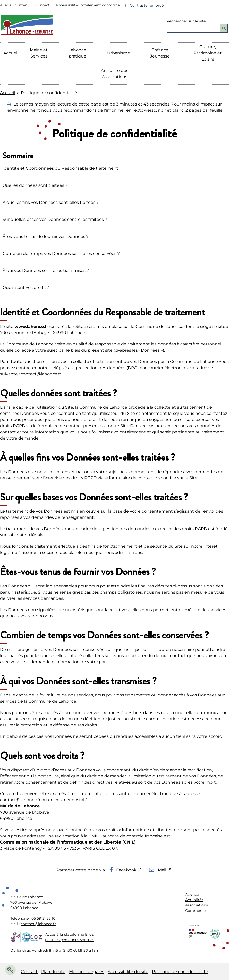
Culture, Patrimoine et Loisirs (208, 53)
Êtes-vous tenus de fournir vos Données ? (46, 236)
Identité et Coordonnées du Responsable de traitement (60, 168)
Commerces (196, 911)
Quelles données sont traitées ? (35, 185)
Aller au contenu (15, 5)
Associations (197, 905)
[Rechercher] (224, 28)
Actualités (194, 900)
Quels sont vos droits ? (26, 287)
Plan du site (53, 972)
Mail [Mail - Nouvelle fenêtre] (158, 870)
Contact (43, 5)
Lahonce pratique (77, 53)
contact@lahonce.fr (38, 924)
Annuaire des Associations (115, 74)
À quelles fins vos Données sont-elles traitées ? (51, 202)
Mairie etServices (39, 53)
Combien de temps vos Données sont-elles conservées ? (61, 253)
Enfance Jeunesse (160, 53)
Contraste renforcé (147, 5)
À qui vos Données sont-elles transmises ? (46, 270)
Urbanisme (119, 53)
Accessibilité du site (128, 972)
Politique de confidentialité (180, 972)
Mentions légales (87, 972)
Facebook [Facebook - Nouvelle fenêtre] (123, 870)
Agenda (192, 894)
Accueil (11, 53)
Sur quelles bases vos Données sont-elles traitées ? (55, 219)
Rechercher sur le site (186, 21)
